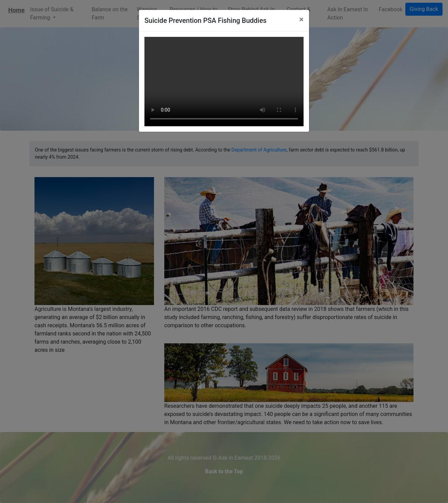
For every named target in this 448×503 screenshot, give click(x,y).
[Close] (301, 19)
